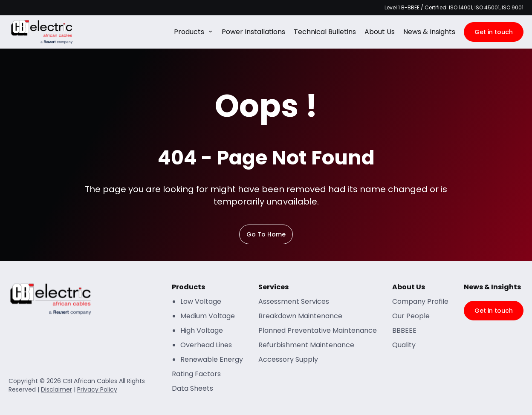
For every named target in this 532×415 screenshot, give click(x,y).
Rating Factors (196, 374)
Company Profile (420, 301)
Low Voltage (201, 301)
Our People (411, 316)
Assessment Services (294, 301)
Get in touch (494, 32)
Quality (404, 345)
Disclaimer (56, 389)
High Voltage (202, 330)
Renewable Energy (212, 359)
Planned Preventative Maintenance (318, 330)
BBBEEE (404, 330)
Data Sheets (192, 388)
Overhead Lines (206, 345)
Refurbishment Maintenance (306, 345)
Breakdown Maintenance (300, 316)
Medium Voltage (208, 316)
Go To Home (266, 234)
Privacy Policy (97, 389)
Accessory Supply (288, 359)
